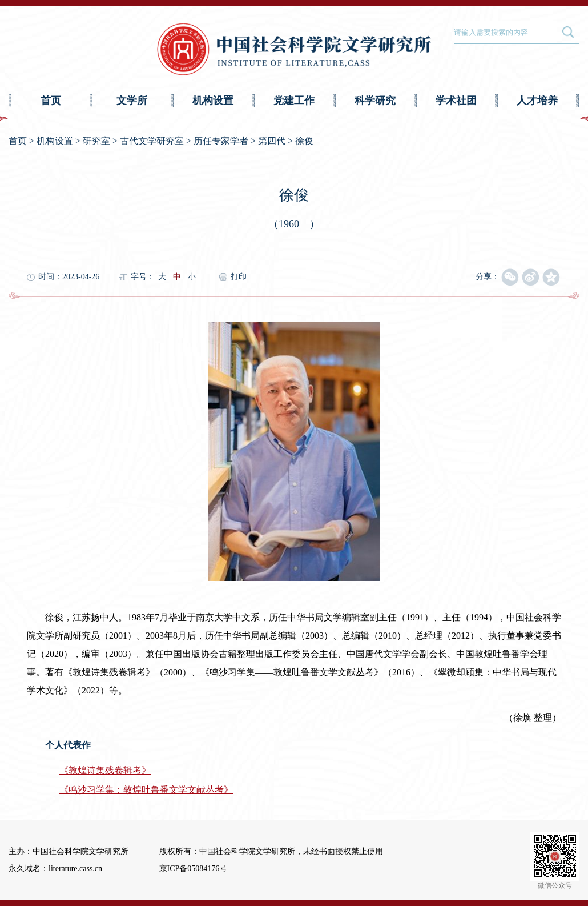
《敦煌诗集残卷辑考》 (105, 770)
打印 (239, 277)
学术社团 (456, 101)
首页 (51, 101)
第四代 (272, 141)
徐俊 (304, 141)
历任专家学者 (221, 141)
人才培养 (537, 101)
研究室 (96, 141)
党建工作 (294, 101)
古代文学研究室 (152, 141)
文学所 (132, 101)
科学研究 (375, 101)
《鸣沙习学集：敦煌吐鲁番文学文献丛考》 (146, 790)
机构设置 (213, 101)
